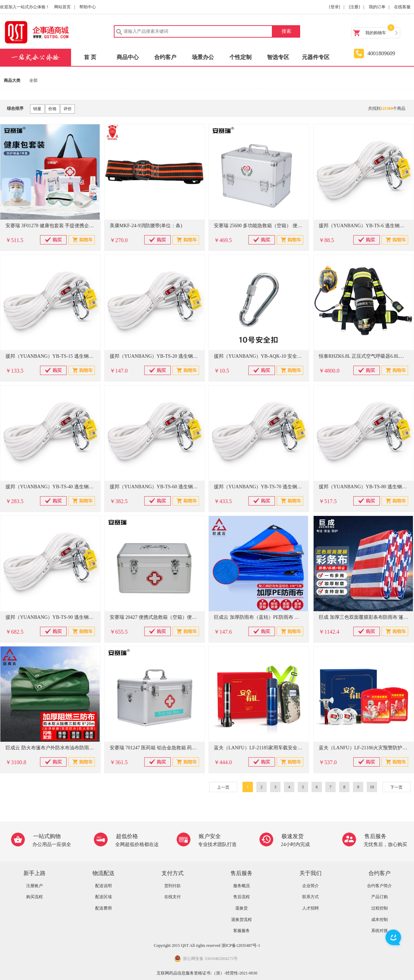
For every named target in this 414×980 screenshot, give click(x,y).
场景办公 (203, 57)
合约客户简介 (379, 886)
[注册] (354, 7)
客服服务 (241, 931)
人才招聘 (310, 908)
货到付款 (172, 886)
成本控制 (379, 920)
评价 (68, 109)
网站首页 (62, 7)
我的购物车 (376, 33)
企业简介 (310, 886)
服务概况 (241, 886)
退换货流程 (241, 920)
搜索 (286, 31)
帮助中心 (88, 7)
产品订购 (379, 897)
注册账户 (34, 886)
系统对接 (379, 931)
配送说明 (103, 886)
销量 (37, 109)
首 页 (90, 57)
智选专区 (278, 57)
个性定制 (240, 57)
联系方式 (310, 897)
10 (372, 787)
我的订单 (377, 7)
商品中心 (128, 57)
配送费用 (103, 908)
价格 (52, 109)
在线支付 (172, 897)
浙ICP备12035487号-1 (241, 945)
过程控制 (379, 908)
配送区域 (103, 897)
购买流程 (34, 897)
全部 (33, 80)
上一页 (223, 787)
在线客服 (402, 7)
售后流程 (241, 897)
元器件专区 (316, 57)
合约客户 (165, 57)
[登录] (335, 7)
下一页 (396, 787)
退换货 (241, 908)
